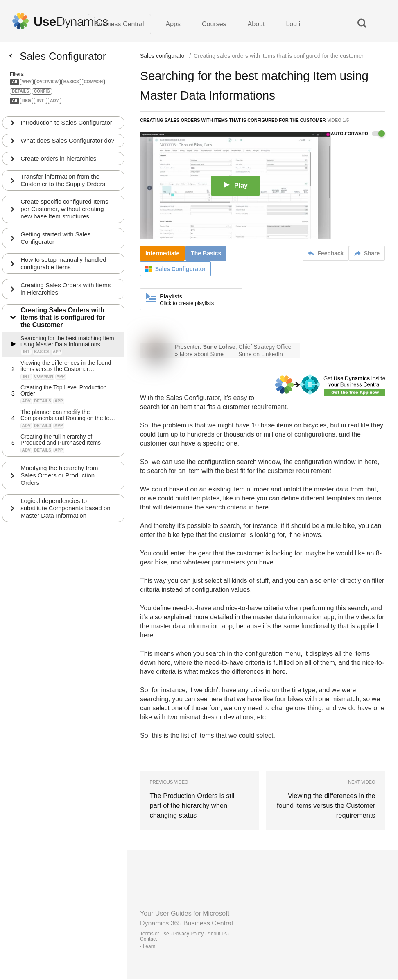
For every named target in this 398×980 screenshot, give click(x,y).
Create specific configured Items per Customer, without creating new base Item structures (65, 220)
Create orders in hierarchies (59, 169)
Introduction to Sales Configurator (67, 126)
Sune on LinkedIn (261, 355)
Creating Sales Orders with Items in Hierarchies (66, 300)
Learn (149, 947)
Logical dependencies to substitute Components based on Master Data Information (66, 520)
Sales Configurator (193, 399)
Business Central (119, 24)
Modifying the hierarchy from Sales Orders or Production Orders (60, 487)
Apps (173, 24)
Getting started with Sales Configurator (56, 249)
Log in (295, 24)
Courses (214, 24)
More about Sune (202, 355)
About (256, 24)
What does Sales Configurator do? (62, 148)
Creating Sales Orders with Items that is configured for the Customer (63, 329)
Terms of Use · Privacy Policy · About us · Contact (185, 937)
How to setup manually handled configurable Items (64, 275)
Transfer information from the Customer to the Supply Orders (63, 191)
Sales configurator (163, 57)
